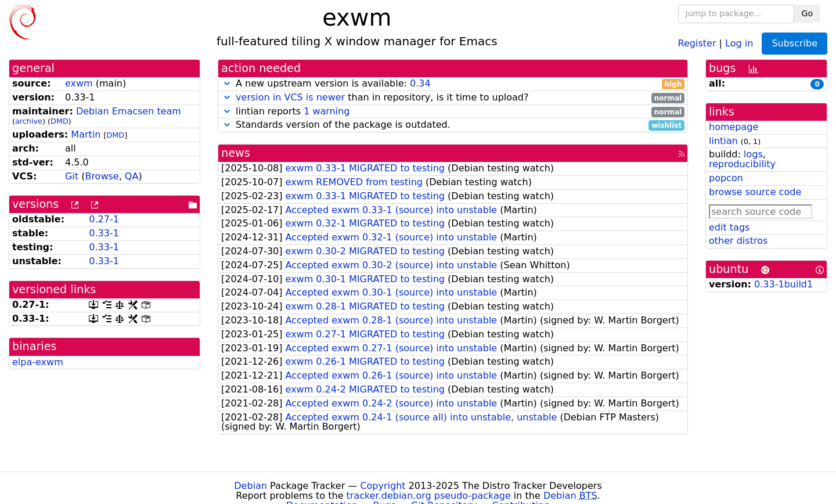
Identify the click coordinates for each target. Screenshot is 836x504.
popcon (726, 178)
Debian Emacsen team (129, 111)
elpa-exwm (38, 362)
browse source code (755, 192)
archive (29, 121)
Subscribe (794, 43)
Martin (86, 134)
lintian (723, 141)
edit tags (729, 227)
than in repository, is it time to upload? (453, 98)
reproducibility (742, 164)
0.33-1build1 (783, 284)
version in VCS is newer (290, 97)
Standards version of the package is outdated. (453, 125)
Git (72, 176)
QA (132, 176)
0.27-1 (104, 219)
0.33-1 (104, 233)
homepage (734, 127)
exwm (79, 83)
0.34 (420, 83)
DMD (60, 121)
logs (753, 154)
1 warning (327, 111)
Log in (739, 43)
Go (807, 13)
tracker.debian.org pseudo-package (429, 496)
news (236, 153)
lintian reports (453, 112)
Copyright (383, 486)
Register (697, 43)
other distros (738, 241)
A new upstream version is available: (453, 84)
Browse (102, 176)
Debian (251, 486)
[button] (227, 83)
